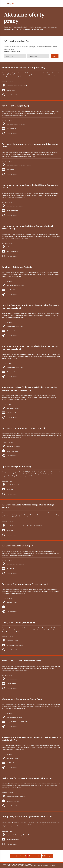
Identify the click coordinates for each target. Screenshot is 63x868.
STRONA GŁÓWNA (12, 866)
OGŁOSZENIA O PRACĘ (49, 866)
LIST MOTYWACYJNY (36, 866)
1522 (44, 856)
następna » (50, 856)
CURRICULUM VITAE (24, 866)
